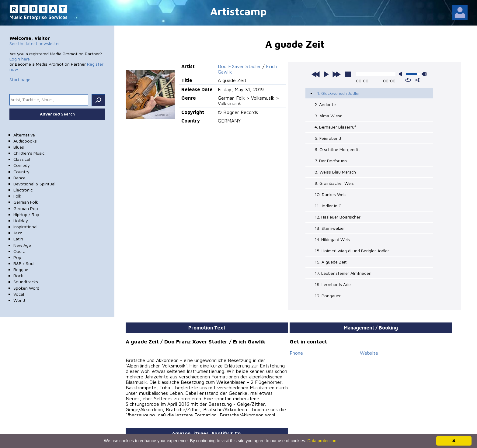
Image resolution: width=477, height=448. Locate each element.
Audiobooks (25, 141)
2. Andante (325, 104)
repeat (408, 80)
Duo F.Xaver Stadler (239, 66)
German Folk (26, 202)
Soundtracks (26, 282)
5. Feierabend (328, 138)
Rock (18, 276)
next (336, 74)
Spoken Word (26, 288)
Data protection (322, 441)
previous (316, 74)
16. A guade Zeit (331, 262)
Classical (22, 159)
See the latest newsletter (35, 43)
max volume (424, 74)
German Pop (26, 208)
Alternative (24, 135)
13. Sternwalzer (330, 228)
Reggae (21, 269)
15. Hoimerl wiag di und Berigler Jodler (352, 251)
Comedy (22, 165)
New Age (22, 245)
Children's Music (29, 153)
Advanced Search (57, 114)
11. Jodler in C (328, 206)
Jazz (18, 233)
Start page (20, 79)
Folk (17, 196)
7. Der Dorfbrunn (331, 161)
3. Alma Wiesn (329, 116)
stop (348, 74)
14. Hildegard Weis (332, 239)
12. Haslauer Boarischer (338, 217)
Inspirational (25, 227)
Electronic (23, 190)
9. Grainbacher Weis (334, 183)
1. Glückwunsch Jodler (338, 93)
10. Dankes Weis (331, 194)
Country (21, 172)
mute (402, 74)
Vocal (19, 294)
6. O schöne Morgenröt (337, 149)
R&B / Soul (24, 263)
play (326, 74)
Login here (20, 59)
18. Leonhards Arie (333, 284)
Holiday (21, 221)
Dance (19, 178)
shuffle (417, 80)
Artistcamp (238, 11)
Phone (296, 353)
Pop (17, 257)
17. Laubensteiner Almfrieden (343, 273)
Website (369, 353)
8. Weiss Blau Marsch (335, 172)
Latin (18, 239)
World (19, 300)
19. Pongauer (328, 296)
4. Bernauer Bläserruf (335, 127)
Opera (19, 251)
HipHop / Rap (26, 214)
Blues (19, 147)
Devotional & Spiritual (34, 184)
